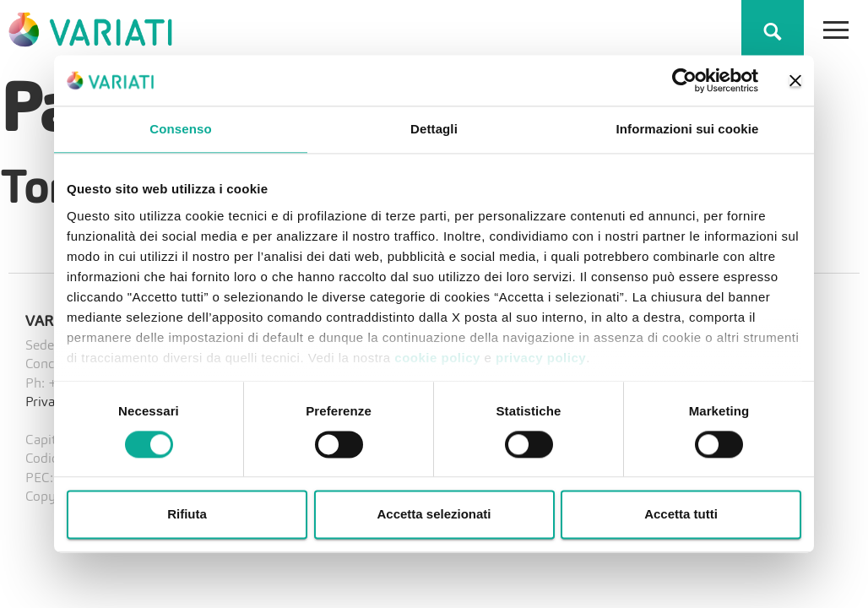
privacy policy (541, 358)
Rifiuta (187, 515)
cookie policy (437, 358)
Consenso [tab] (180, 129)
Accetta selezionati (434, 515)
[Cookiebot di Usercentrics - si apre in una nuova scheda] (684, 80)
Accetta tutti (681, 515)
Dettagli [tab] (434, 129)
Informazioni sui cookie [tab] (688, 129)
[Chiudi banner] (795, 80)
